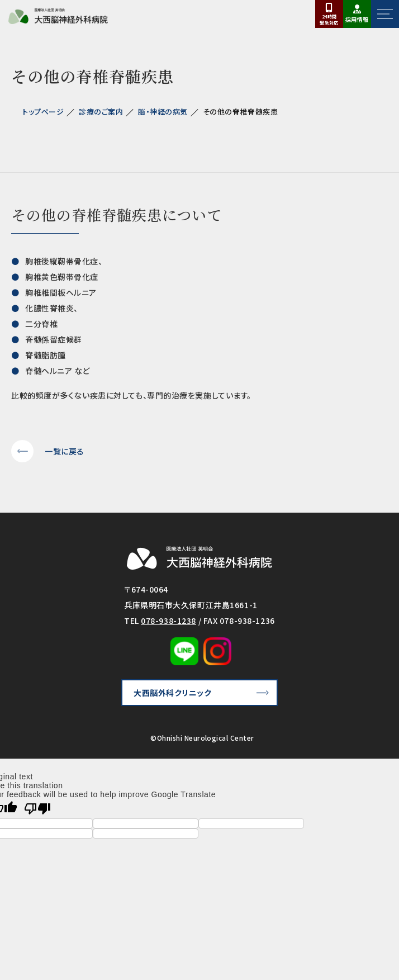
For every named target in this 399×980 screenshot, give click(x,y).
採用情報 (357, 19)
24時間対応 (329, 20)
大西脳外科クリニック (173, 693)
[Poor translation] (37, 809)
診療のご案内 (101, 112)
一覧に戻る (65, 451)
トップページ (43, 112)
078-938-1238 (168, 621)
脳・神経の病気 (163, 112)
